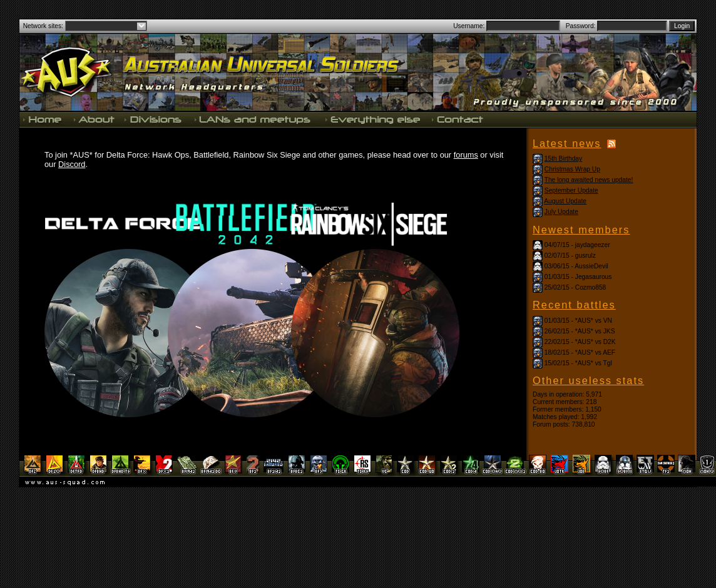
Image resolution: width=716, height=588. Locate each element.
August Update (565, 201)
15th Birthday (563, 159)
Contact (456, 119)
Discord (72, 164)
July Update (561, 212)
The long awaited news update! (589, 180)
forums (466, 155)
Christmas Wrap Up (572, 169)
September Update (571, 190)
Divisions (154, 119)
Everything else (372, 119)
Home (44, 119)
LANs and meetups (253, 119)
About (94, 119)
